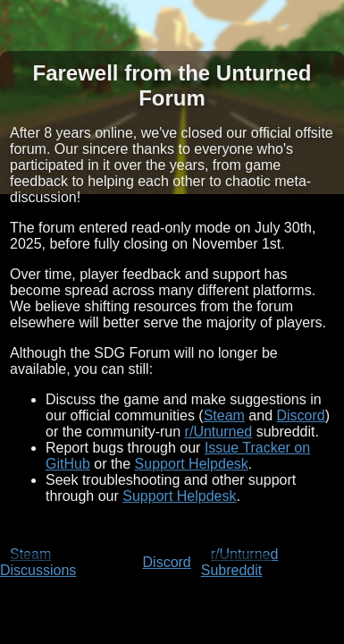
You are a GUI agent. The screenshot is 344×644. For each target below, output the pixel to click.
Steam (224, 415)
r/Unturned (219, 432)
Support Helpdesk (192, 464)
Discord (301, 415)
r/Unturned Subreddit (240, 562)
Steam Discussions (38, 562)
